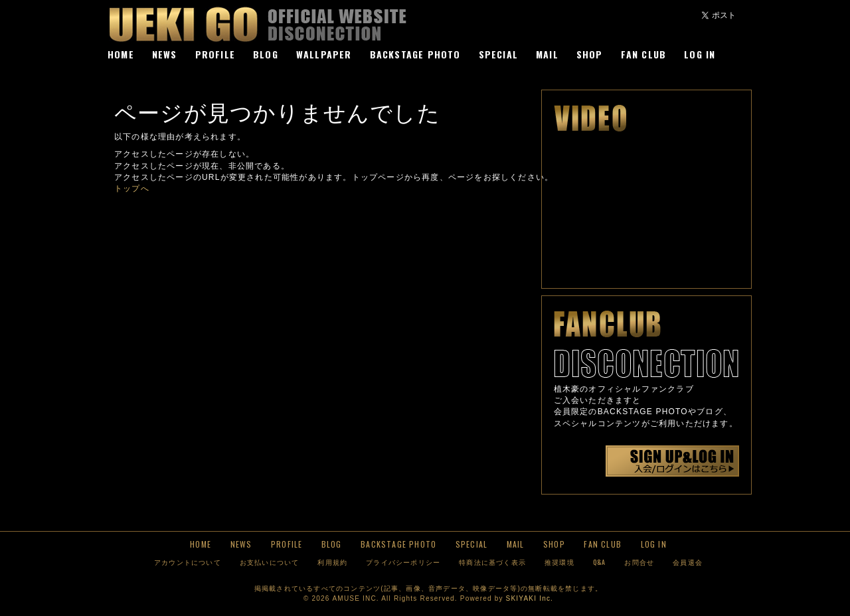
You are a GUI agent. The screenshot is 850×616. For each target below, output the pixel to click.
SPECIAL (498, 54)
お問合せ (639, 562)
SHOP (590, 54)
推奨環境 (559, 562)
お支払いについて (270, 562)
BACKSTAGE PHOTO (415, 54)
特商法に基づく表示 (492, 562)
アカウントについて (188, 562)
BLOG (266, 54)
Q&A (600, 562)
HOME (121, 54)
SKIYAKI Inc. (530, 598)
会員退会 (688, 562)
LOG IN (700, 54)
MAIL (547, 54)
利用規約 (332, 562)
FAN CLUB (644, 54)
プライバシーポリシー (403, 562)
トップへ (132, 189)
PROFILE (215, 54)
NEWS (165, 54)
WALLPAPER (324, 54)
